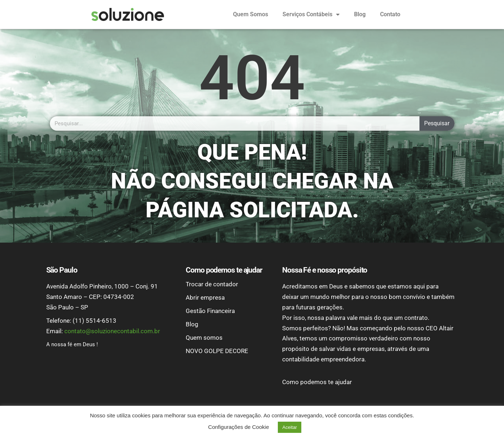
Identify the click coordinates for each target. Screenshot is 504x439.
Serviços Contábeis (311, 14)
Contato (390, 14)
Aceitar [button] (289, 427)
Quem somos (204, 338)
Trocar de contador (212, 284)
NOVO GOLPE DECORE (217, 351)
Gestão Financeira (210, 311)
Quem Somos (251, 14)
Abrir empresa (205, 297)
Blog (360, 14)
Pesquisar (437, 123)
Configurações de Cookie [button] (238, 427)
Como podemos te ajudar (317, 382)
